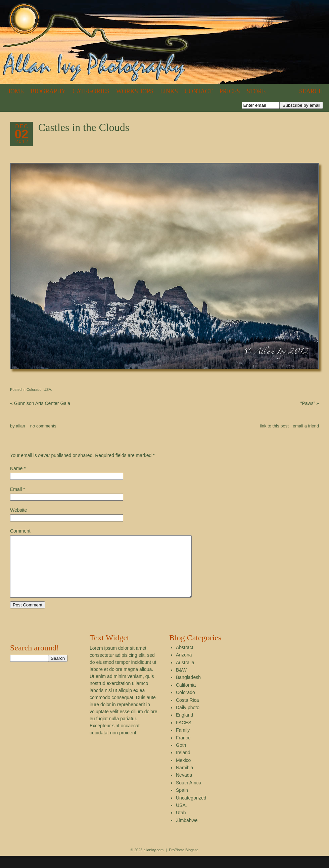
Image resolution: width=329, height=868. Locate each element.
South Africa (189, 795)
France (183, 750)
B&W (181, 682)
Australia (185, 675)
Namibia (184, 780)
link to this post (274, 426)
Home (15, 91)
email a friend (306, 426)
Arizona (184, 667)
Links (169, 91)
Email (16, 489)
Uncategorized (191, 810)
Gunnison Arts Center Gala (40, 403)
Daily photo (188, 720)
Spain (182, 802)
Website (18, 510)
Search (311, 91)
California (186, 697)
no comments (43, 426)
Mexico (183, 772)
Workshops (135, 91)
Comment (20, 531)
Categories (91, 91)
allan (20, 426)
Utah (181, 825)
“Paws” (310, 403)
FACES (184, 735)
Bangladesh (188, 689)
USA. (48, 390)
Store (256, 91)
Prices (230, 91)
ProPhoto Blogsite (184, 862)
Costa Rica (187, 712)
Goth (181, 757)
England (184, 727)
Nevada (184, 787)
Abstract (184, 659)
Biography (48, 91)
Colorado (34, 390)
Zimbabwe (187, 832)
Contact (199, 91)
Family (183, 742)
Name (16, 468)
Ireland (183, 765)
